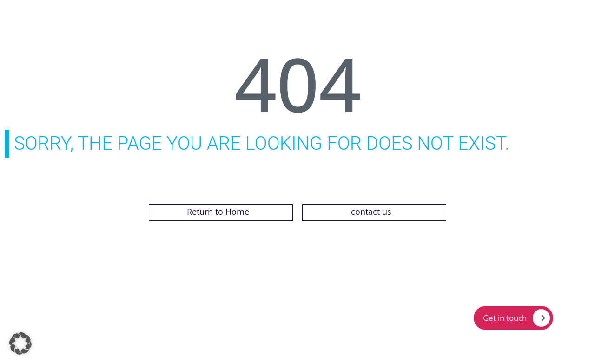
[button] (20, 344)
